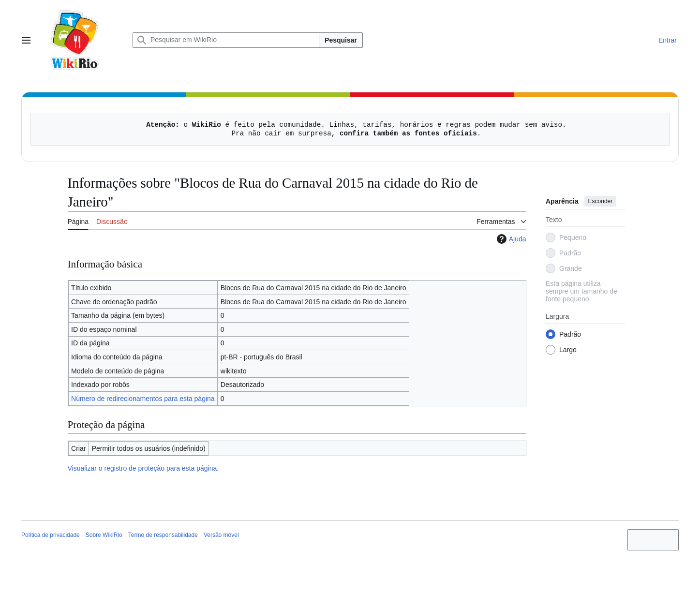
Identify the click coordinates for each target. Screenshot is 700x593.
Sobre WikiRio (104, 535)
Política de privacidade (51, 535)
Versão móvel (221, 535)
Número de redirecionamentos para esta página (143, 399)
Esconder (600, 201)
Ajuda (510, 239)
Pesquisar (341, 40)
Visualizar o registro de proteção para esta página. (143, 468)
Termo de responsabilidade (163, 535)
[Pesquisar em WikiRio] (226, 40)
